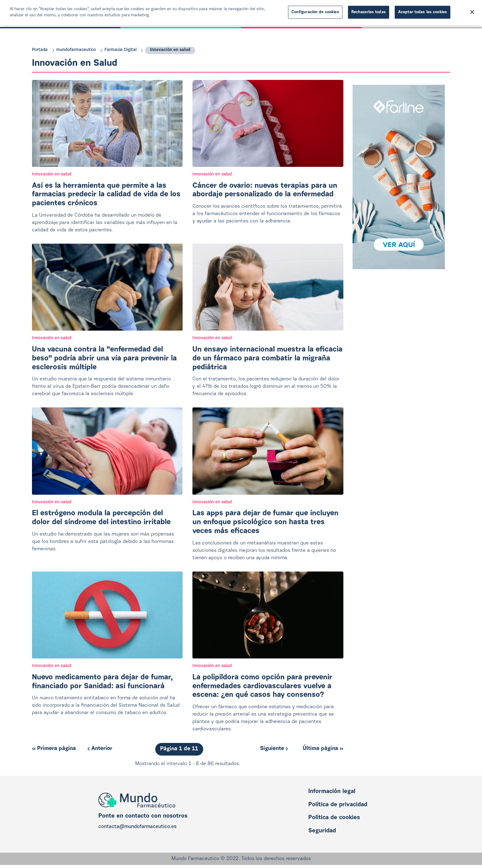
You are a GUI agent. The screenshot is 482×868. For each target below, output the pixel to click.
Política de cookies (334, 818)
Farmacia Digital (120, 50)
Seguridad (322, 831)
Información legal (332, 792)
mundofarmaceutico (76, 50)
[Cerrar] (472, 12)
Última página (323, 749)
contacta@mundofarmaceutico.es (137, 827)
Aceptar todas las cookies (423, 12)
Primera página (54, 749)
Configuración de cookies (315, 12)
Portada (40, 50)
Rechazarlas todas (369, 12)
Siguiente (274, 749)
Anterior (100, 749)
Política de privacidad (338, 805)
